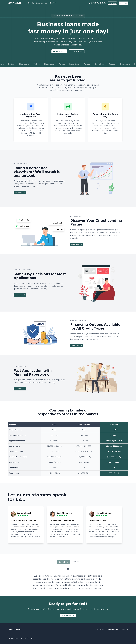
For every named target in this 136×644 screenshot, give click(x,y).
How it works (29, 3)
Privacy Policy (13, 638)
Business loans (42, 3)
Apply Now (124, 3)
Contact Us (112, 3)
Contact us (77, 51)
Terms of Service (27, 638)
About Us (53, 3)
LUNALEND (14, 3)
